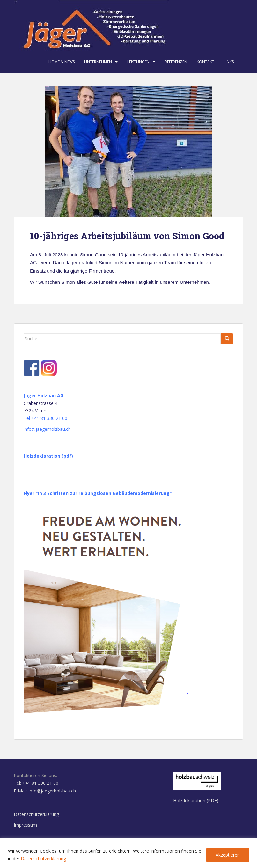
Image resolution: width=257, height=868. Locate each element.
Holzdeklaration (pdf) (48, 456)
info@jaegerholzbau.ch (47, 429)
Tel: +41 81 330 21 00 (36, 783)
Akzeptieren (228, 855)
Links (229, 62)
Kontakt (206, 62)
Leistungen (138, 62)
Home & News (62, 62)
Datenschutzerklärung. (44, 859)
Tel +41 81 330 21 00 (45, 418)
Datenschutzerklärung (36, 814)
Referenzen (176, 62)
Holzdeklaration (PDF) (196, 801)
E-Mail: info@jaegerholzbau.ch (45, 791)
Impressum (25, 825)
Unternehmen (98, 62)
